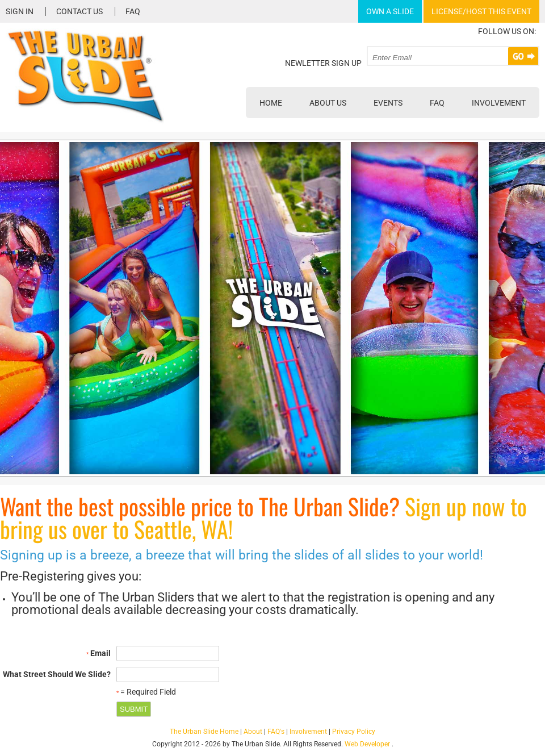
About (253, 732)
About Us (328, 103)
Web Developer (367, 744)
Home (271, 103)
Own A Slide (390, 11)
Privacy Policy (354, 732)
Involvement (499, 103)
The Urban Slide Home (204, 732)
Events (388, 103)
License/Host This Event (481, 11)
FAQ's (276, 732)
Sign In (20, 11)
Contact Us (79, 11)
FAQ (133, 11)
